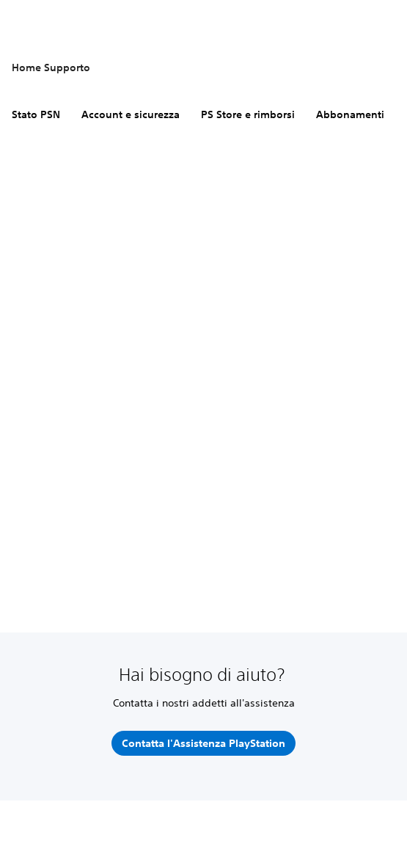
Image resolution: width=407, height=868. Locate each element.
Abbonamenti (350, 114)
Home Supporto (51, 68)
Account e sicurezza (131, 114)
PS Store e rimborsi (248, 114)
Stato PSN (36, 114)
